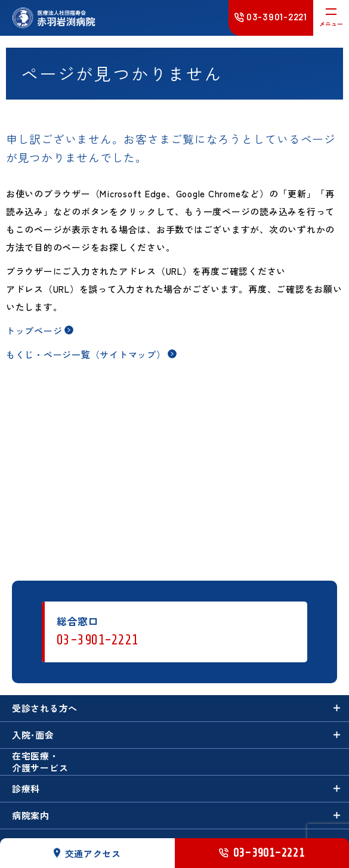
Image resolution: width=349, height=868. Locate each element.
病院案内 (31, 815)
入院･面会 (33, 735)
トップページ (34, 331)
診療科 (26, 788)
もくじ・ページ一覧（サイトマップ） (86, 354)
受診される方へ (45, 708)
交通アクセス (88, 853)
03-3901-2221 (98, 640)
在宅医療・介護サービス (40, 761)
